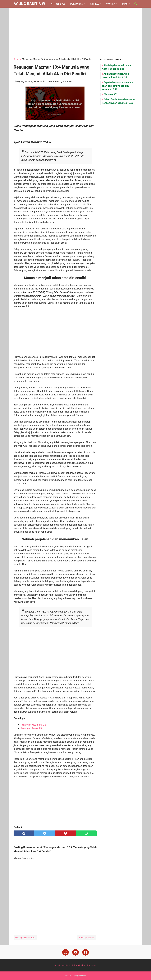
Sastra (111, 4)
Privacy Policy (78, 965)
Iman (125, 4)
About (57, 965)
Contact (66, 965)
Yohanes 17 (110, 94)
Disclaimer (92, 965)
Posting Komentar (63, 81)
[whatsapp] (86, 833)
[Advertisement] (76, 33)
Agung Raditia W (29, 4)
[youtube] (75, 952)
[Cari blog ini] (136, 4)
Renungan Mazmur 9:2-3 (33, 725)
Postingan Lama (87, 938)
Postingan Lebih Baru (25, 938)
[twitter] (45, 833)
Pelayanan (77, 4)
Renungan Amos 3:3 (31, 728)
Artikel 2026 (58, 4)
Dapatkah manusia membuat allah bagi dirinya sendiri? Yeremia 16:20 (118, 86)
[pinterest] (65, 833)
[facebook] (24, 833)
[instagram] (65, 952)
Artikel (95, 4)
